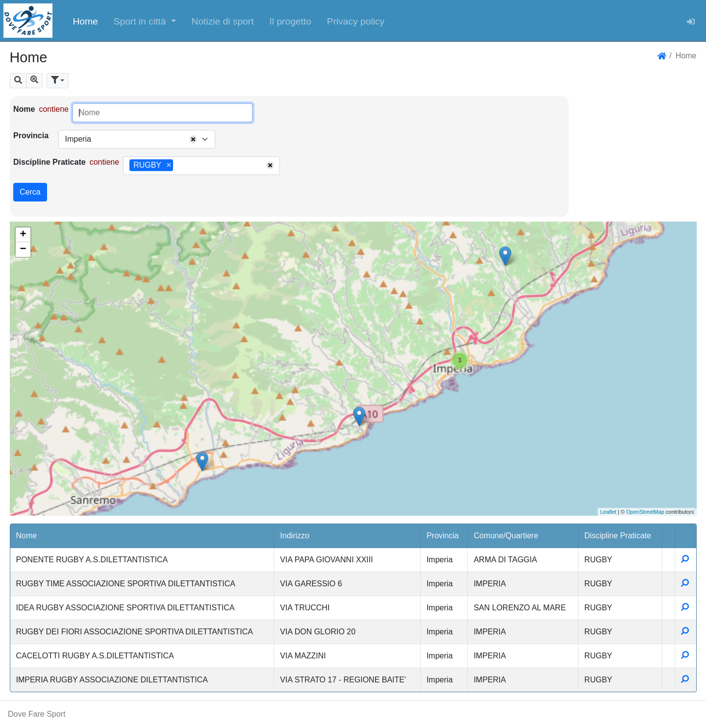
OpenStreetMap (645, 512)
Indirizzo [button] (295, 536)
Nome (24, 109)
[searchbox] (179, 166)
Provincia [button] (443, 536)
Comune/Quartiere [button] (506, 536)
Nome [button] (27, 536)
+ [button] (23, 235)
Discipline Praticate (50, 162)
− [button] (23, 250)
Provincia (31, 136)
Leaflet (608, 512)
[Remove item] (169, 165)
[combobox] (137, 139)
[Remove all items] (193, 139)
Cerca (30, 192)
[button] (145, 21)
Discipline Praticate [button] (618, 536)
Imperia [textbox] (78, 139)
